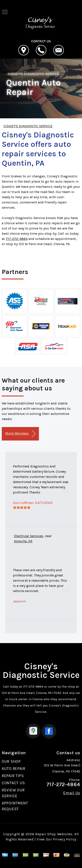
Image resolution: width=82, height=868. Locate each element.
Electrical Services (29, 536)
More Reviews (20, 434)
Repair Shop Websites (54, 834)
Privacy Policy (65, 839)
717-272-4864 (17, 239)
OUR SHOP (11, 761)
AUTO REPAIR (14, 769)
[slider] (22, 507)
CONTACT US (13, 783)
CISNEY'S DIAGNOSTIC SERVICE (34, 74)
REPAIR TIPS (13, 776)
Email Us (72, 793)
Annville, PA (23, 541)
